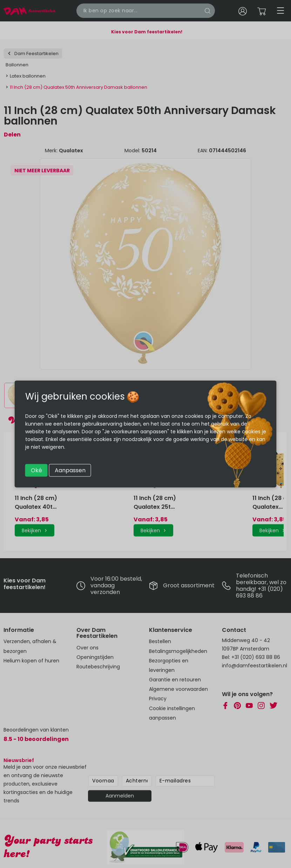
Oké (36, 470)
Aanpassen (70, 470)
